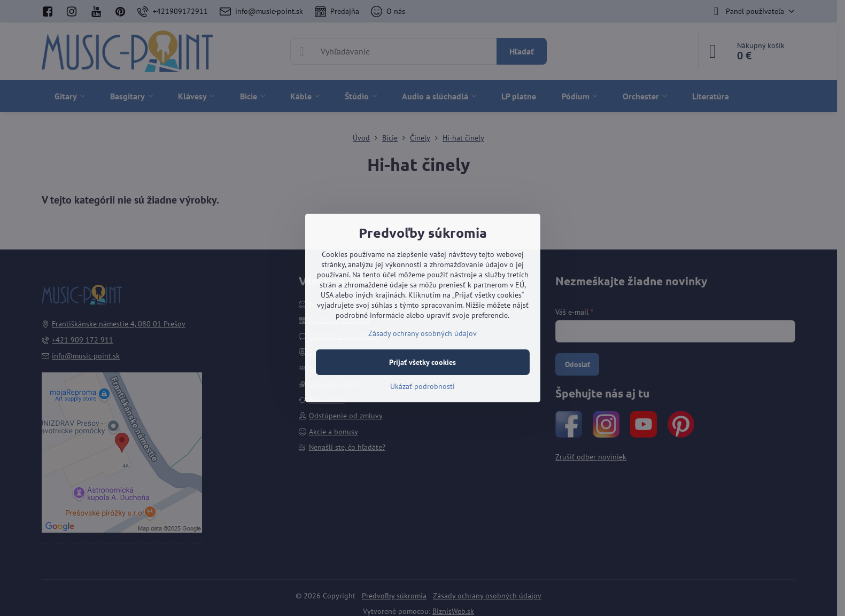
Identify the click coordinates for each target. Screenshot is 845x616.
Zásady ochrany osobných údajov (422, 333)
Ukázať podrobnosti (422, 386)
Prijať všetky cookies (422, 362)
